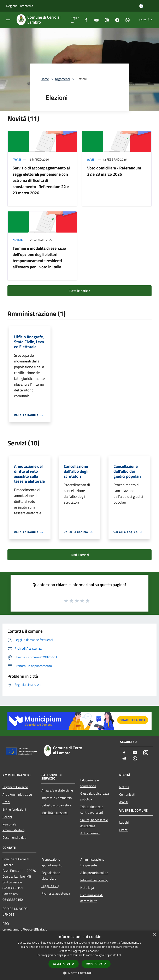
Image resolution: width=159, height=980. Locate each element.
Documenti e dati (14, 837)
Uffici (6, 802)
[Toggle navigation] (8, 19)
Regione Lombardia (20, 6)
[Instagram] (105, 20)
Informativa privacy (94, 880)
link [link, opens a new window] (119, 955)
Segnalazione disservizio (51, 876)
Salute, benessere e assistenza (94, 823)
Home (45, 79)
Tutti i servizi (80, 555)
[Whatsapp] (126, 20)
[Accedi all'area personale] (141, 6)
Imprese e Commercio (57, 798)
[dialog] (79, 955)
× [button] (154, 935)
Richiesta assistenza (56, 893)
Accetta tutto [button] (64, 964)
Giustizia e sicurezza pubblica (95, 796)
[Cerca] (150, 20)
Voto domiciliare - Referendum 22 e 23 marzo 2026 (114, 171)
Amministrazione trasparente (92, 862)
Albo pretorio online (94, 873)
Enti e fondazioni (14, 809)
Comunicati (127, 794)
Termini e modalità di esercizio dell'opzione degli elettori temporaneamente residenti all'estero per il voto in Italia (39, 257)
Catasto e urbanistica (56, 805)
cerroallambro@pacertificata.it (25, 929)
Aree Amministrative (17, 794)
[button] (79, 973)
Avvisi (17, 159)
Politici (7, 817)
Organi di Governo (15, 787)
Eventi (124, 830)
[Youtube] (95, 20)
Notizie (18, 240)
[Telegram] (116, 20)
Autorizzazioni (90, 833)
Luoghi (124, 822)
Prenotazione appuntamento (52, 862)
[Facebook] (84, 20)
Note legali (88, 888)
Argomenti (62, 79)
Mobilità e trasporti (55, 813)
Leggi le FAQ (50, 886)
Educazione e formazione (90, 783)
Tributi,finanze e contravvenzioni (92, 810)
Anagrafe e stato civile (57, 790)
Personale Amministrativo (13, 827)
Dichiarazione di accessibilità (92, 898)
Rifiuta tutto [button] (96, 964)
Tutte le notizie (79, 291)
